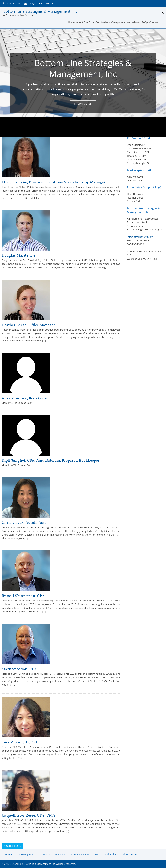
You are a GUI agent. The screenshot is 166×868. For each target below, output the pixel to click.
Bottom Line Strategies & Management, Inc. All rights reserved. (43, 864)
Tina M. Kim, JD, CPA (20, 742)
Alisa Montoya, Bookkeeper (25, 398)
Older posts (13, 846)
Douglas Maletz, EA (18, 256)
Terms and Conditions (54, 854)
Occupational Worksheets (126, 22)
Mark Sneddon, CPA (19, 669)
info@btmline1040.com (41, 3)
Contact (154, 22)
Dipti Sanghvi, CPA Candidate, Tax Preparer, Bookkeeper (51, 461)
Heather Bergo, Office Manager (28, 325)
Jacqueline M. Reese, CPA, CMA (28, 816)
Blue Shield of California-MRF (122, 854)
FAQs (145, 22)
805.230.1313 (14, 3)
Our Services (103, 22)
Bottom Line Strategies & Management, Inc (40, 11)
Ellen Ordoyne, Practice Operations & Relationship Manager (54, 182)
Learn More (83, 104)
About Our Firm (85, 22)
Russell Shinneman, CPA (23, 596)
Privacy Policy (28, 854)
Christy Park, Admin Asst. (24, 523)
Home (71, 22)
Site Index (8, 854)
